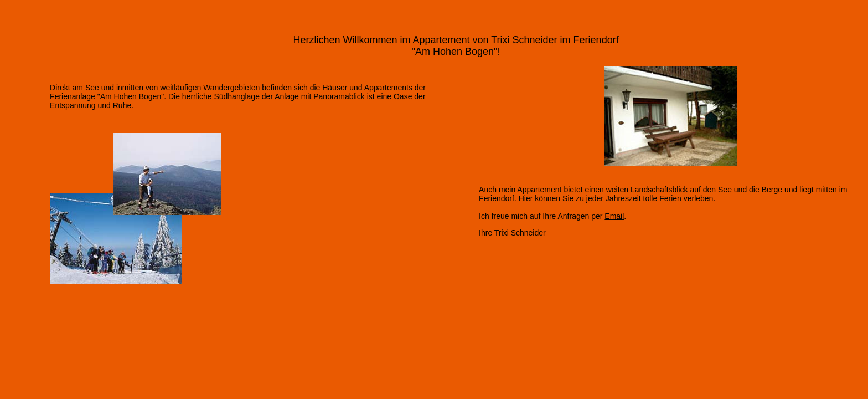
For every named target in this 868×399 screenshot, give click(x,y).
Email (614, 216)
